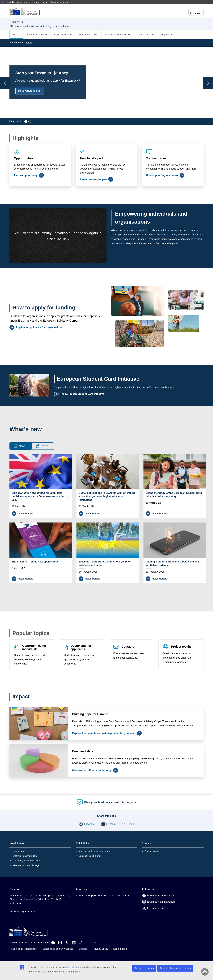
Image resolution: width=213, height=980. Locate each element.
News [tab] (20, 446)
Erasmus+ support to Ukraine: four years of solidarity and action (105, 563)
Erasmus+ (16, 889)
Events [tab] (42, 446)
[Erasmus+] (26, 11)
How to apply (19, 851)
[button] (87, 824)
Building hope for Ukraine (90, 714)
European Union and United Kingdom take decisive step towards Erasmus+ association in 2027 (40, 497)
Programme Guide (88, 35)
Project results (181, 647)
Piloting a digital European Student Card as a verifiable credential (173, 563)
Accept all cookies (144, 968)
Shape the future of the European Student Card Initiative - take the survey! (174, 495)
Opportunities (24, 158)
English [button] (196, 13)
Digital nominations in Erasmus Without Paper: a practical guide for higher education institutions (107, 497)
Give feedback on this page (26, 865)
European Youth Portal (90, 856)
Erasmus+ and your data (25, 856)
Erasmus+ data (83, 751)
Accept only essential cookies (175, 968)
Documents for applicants (81, 647)
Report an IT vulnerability (23, 949)
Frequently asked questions (26, 861)
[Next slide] (208, 83)
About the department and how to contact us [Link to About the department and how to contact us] (103, 895)
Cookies (83, 949)
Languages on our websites (58, 949)
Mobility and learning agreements (95, 851)
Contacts (128, 647)
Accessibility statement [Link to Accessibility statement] (23, 911)
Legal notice (120, 949)
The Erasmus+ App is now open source (35, 562)
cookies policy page (72, 967)
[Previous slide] (5, 83)
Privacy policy (100, 949)
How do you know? (61, 2)
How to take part (91, 158)
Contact (92, 943)
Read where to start (30, 91)
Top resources (156, 158)
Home (16, 35)
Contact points (152, 851)
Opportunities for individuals (34, 647)
